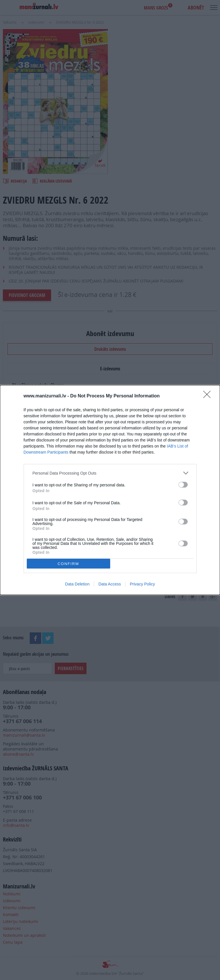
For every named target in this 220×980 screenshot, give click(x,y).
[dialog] (110, 490)
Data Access (110, 584)
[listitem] (110, 473)
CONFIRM (68, 564)
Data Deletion (77, 584)
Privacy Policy (142, 584)
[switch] (183, 485)
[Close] (209, 396)
